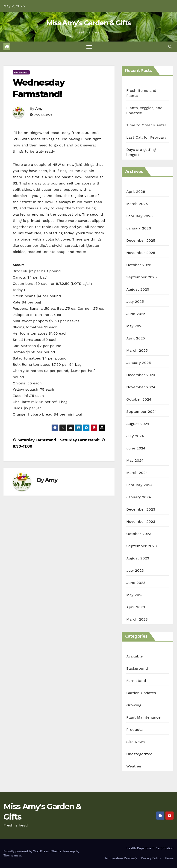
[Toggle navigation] (89, 47)
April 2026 (136, 192)
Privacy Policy (151, 858)
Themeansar (12, 855)
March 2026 (137, 204)
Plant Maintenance (143, 717)
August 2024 (138, 424)
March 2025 (137, 350)
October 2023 (139, 534)
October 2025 (139, 265)
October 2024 (139, 399)
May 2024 (135, 460)
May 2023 (135, 595)
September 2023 (142, 546)
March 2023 (137, 619)
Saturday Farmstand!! (83, 440)
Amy (39, 109)
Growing (134, 705)
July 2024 (135, 436)
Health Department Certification (150, 848)
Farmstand (21, 72)
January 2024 (139, 497)
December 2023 (141, 509)
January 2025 (139, 363)
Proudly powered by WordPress (27, 851)
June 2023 (136, 583)
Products (134, 730)
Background (137, 668)
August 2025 (138, 289)
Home (169, 858)
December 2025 (141, 240)
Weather (134, 766)
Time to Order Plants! (146, 125)
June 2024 (136, 448)
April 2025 (136, 338)
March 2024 (137, 473)
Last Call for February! (147, 137)
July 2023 (135, 570)
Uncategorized (139, 754)
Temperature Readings (121, 858)
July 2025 (135, 302)
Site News (136, 742)
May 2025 (135, 326)
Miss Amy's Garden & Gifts (89, 23)
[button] (170, 47)
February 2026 (139, 216)
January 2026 (139, 228)
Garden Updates (141, 693)
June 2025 (136, 314)
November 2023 (141, 522)
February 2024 (139, 485)
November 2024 (141, 387)
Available (134, 656)
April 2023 (136, 607)
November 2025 (141, 253)
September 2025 (142, 277)
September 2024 (142, 412)
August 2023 (138, 558)
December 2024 (141, 375)
